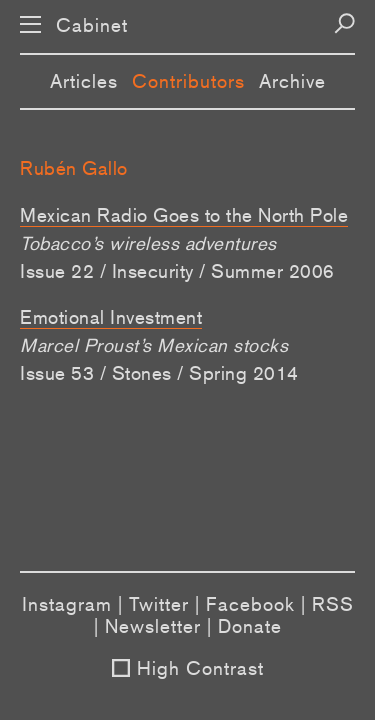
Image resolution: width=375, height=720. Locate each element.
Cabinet (92, 25)
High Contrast (200, 668)
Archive (292, 81)
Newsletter (153, 626)
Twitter (159, 604)
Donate (250, 626)
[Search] (344, 23)
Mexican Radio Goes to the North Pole (184, 215)
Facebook (250, 604)
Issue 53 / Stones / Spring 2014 (159, 373)
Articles (84, 81)
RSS (333, 604)
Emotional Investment (111, 317)
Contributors (188, 81)
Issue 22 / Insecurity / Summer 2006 (177, 271)
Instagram (67, 604)
